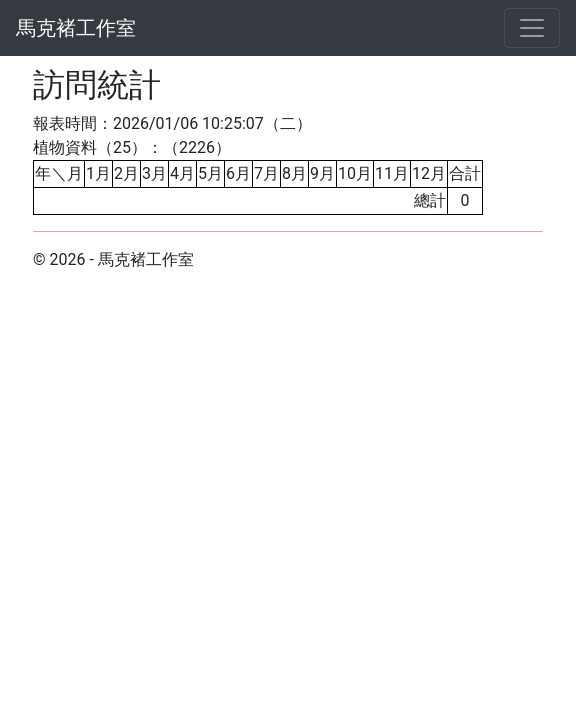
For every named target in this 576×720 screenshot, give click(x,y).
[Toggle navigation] (532, 28)
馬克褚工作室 (76, 28)
